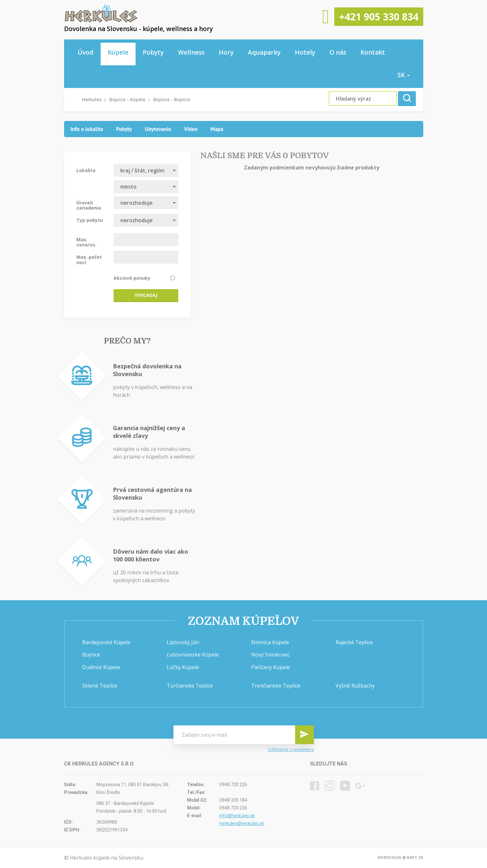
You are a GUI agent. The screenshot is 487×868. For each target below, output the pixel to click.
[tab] (87, 129)
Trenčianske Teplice (276, 686)
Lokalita (86, 170)
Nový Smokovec (270, 655)
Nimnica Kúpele (270, 642)
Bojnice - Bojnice (172, 99)
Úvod (86, 52)
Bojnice (91, 655)
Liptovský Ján (183, 642)
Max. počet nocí (89, 259)
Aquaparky (264, 52)
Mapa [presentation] (217, 129)
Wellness (191, 52)
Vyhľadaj (146, 295)
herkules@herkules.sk (242, 823)
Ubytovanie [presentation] (158, 129)
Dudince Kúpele (101, 667)
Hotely (305, 52)
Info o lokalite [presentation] (87, 129)
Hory (226, 52)
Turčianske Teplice (190, 686)
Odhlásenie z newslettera (291, 749)
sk (404, 75)
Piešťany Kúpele (271, 667)
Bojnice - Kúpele (127, 99)
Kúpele (118, 52)
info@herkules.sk (237, 816)
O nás (338, 52)
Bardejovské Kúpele (106, 642)
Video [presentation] (191, 129)
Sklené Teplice (100, 686)
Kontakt (373, 52)
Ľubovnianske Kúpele (193, 655)
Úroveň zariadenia (89, 205)
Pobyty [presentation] (124, 129)
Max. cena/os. (86, 242)
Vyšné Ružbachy (355, 686)
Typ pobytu (90, 220)
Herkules (92, 99)
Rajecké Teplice (354, 642)
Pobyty (153, 52)
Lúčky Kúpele (183, 667)
